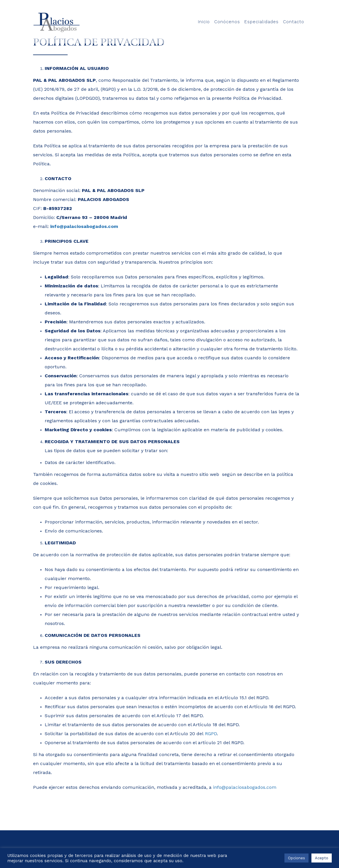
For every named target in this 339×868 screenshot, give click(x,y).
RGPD (211, 734)
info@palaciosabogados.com (84, 226)
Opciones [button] (296, 858)
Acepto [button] (322, 858)
